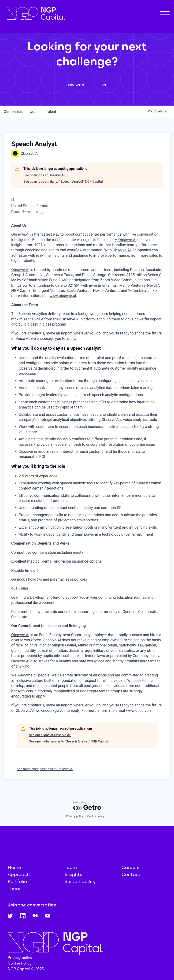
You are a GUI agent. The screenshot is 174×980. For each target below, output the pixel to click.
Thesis (15, 888)
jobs (34, 112)
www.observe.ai (63, 296)
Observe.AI (20, 234)
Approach (19, 874)
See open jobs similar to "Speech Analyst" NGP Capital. (63, 182)
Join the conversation (32, 905)
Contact (131, 874)
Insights (73, 874)
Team (71, 867)
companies (13, 112)
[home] (35, 14)
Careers (130, 867)
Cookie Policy (20, 963)
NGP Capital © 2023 (26, 969)
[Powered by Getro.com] (87, 806)
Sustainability (80, 881)
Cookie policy (96, 816)
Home (14, 867)
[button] (165, 14)
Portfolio (17, 881)
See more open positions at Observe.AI (45, 769)
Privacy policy (75, 816)
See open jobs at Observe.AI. (44, 175)
